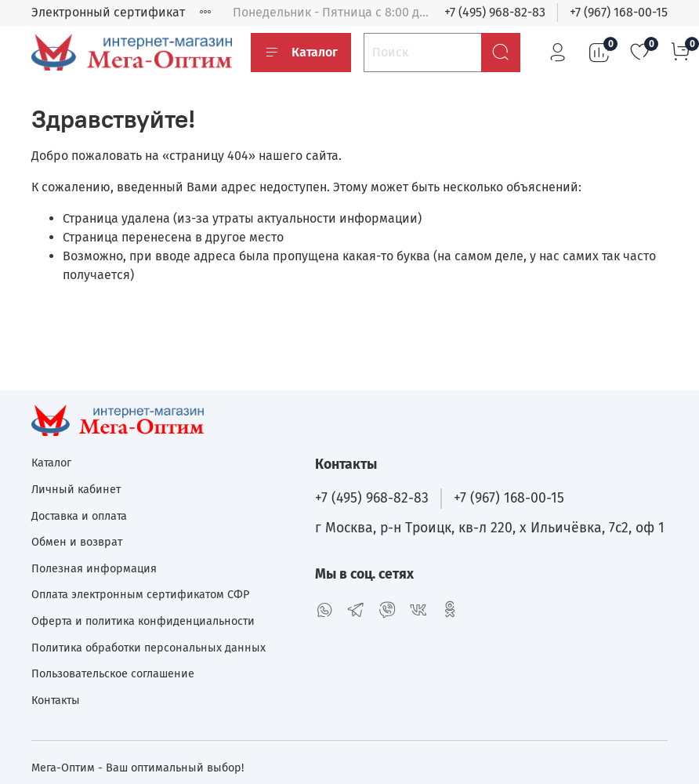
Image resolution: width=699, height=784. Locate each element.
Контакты (56, 701)
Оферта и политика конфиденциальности (143, 621)
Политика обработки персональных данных (148, 648)
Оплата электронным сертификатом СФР (140, 595)
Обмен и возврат (77, 542)
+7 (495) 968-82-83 (495, 12)
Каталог (301, 53)
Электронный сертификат (108, 12)
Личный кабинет (76, 490)
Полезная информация (94, 569)
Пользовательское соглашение (113, 674)
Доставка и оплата (79, 516)
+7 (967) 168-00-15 (619, 12)
